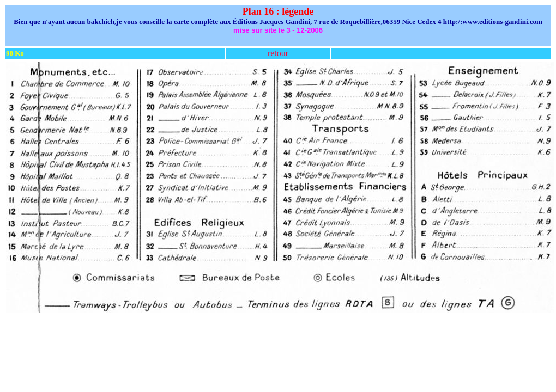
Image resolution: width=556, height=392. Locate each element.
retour (278, 53)
